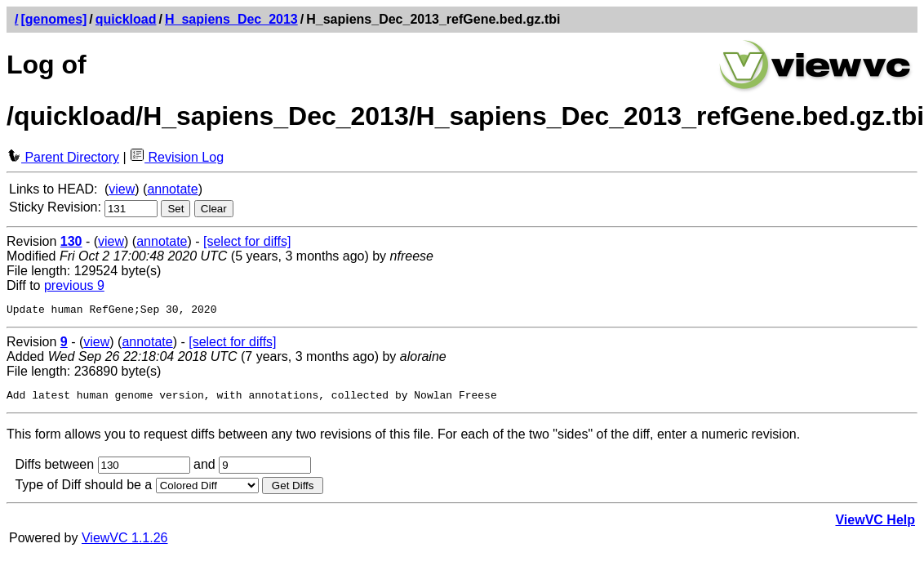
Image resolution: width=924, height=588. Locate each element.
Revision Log (177, 157)
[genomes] (53, 19)
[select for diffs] (247, 241)
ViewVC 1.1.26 (125, 543)
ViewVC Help (875, 525)
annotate (172, 189)
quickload (126, 19)
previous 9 (74, 285)
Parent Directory (63, 157)
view (122, 189)
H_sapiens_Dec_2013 (231, 19)
